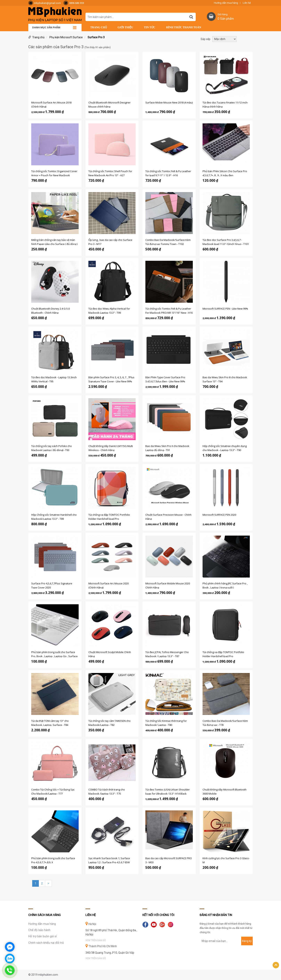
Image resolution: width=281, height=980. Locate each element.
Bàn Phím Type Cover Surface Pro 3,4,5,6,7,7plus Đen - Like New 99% (165, 379)
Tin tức (150, 27)
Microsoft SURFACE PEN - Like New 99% (225, 309)
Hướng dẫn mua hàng (226, 3)
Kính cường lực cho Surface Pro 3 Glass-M (226, 860)
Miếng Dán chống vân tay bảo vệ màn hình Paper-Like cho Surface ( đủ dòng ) (54, 242)
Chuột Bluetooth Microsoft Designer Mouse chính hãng (109, 104)
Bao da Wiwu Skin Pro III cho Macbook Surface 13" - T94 (225, 379)
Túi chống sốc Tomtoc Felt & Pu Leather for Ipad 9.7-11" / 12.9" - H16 (168, 173)
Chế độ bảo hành (39, 930)
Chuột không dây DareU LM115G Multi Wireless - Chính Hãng (111, 448)
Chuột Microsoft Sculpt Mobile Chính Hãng (110, 654)
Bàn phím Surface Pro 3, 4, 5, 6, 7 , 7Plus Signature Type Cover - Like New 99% (111, 379)
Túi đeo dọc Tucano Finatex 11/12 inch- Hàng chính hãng (225, 104)
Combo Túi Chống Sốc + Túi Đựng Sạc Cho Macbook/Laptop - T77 (53, 791)
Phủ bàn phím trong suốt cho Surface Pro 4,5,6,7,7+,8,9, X (53, 860)
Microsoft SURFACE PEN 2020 (219, 515)
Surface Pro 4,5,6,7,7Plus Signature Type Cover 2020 (52, 585)
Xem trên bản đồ (96, 940)
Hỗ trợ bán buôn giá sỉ (43, 936)
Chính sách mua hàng (44, 915)
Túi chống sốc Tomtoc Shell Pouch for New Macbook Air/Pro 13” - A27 (110, 173)
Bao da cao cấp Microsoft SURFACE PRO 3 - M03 (169, 860)
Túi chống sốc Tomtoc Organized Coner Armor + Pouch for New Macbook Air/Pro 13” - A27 (54, 173)
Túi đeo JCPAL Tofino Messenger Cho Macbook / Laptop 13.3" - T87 (167, 654)
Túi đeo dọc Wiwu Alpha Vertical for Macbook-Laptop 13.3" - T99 (109, 310)
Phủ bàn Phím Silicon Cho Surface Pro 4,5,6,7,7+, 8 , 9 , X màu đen (225, 173)
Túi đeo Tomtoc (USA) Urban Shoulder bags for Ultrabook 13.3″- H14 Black (168, 791)
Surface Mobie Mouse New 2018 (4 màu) (169, 102)
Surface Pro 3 (96, 37)
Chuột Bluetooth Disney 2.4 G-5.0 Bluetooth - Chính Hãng (50, 310)
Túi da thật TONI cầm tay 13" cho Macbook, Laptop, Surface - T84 (50, 723)
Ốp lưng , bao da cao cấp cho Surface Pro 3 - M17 (110, 242)
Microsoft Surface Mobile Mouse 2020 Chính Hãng (168, 585)
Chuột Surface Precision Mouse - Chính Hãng (168, 516)
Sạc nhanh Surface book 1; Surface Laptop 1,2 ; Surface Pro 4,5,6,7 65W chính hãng (109, 860)
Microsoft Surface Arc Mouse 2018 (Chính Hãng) (51, 104)
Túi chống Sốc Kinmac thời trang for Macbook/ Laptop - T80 (166, 723)
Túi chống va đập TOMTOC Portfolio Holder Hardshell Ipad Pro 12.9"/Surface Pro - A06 (223, 654)
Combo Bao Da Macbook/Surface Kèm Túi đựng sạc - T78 (225, 723)
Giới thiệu (125, 27)
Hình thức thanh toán (184, 27)
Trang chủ (99, 27)
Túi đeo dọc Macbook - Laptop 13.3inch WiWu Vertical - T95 (54, 379)
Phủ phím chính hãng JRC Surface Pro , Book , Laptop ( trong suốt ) (225, 585)
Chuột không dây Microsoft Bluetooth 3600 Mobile (225, 791)
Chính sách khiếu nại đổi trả (46, 943)
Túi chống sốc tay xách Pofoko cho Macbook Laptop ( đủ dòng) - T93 (52, 448)
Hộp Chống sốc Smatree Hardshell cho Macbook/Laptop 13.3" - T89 (54, 516)
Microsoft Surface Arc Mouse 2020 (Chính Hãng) (108, 585)
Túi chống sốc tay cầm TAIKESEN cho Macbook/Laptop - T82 (109, 723)
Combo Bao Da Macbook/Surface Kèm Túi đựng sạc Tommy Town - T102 (168, 242)
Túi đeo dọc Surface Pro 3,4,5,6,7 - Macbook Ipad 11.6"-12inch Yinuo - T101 (226, 242)
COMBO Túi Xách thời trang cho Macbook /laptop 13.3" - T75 (107, 791)
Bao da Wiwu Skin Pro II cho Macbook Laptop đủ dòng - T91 (167, 448)
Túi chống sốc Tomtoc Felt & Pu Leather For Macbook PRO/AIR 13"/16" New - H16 (169, 310)
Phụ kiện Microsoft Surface (66, 37)
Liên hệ (247, 3)
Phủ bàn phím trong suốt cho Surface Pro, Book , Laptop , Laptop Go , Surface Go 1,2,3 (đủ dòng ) (54, 654)
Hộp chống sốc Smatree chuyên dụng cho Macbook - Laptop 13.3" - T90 (225, 448)
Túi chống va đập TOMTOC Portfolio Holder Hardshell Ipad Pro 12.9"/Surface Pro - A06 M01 (109, 516)
